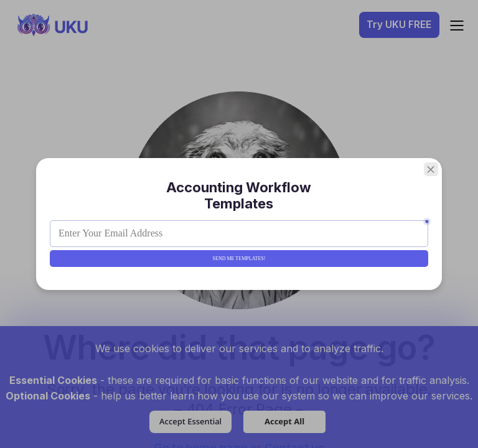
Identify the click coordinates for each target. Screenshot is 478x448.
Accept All (284, 421)
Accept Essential (190, 421)
